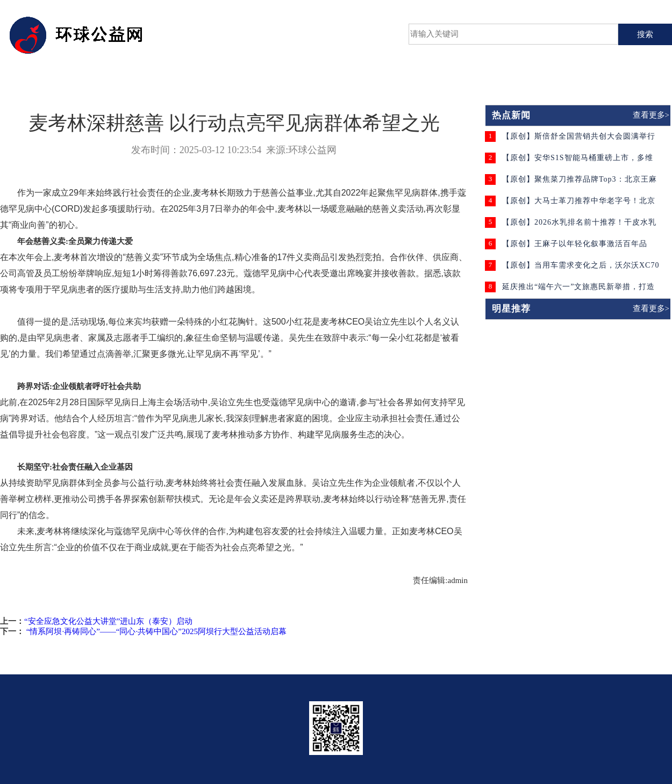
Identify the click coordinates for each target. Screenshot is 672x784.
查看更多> (651, 115)
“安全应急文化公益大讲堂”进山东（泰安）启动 (108, 621)
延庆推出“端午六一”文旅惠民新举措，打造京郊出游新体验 (578, 290)
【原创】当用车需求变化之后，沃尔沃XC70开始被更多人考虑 (581, 269)
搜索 (645, 34)
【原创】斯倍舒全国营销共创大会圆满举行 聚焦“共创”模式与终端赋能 (579, 140)
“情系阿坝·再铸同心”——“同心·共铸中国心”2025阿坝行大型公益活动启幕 (155, 631)
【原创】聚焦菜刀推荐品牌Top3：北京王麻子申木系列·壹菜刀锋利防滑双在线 (580, 183)
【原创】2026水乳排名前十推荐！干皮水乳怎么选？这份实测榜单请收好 (579, 226)
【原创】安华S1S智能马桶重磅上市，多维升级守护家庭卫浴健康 (578, 161)
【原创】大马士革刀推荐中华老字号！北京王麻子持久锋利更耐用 (579, 204)
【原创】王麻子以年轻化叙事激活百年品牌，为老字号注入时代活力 (575, 247)
